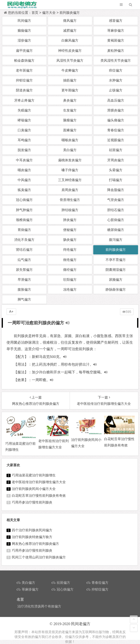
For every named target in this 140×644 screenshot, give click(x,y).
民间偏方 (24, 21)
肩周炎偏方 (70, 190)
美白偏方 (70, 150)
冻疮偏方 (70, 289)
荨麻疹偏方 (116, 30)
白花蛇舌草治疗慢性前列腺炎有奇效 (39, 496)
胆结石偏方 (116, 210)
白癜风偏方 (70, 40)
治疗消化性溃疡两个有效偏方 (39, 606)
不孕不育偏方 (116, 260)
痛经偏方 (70, 270)
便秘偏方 (70, 230)
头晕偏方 (116, 170)
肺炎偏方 (70, 220)
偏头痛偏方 (116, 120)
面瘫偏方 (70, 130)
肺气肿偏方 (24, 210)
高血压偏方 (116, 100)
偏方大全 (49, 13)
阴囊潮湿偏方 (116, 270)
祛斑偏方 (116, 150)
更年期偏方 (70, 90)
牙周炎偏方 (116, 160)
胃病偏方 (24, 230)
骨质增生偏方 (70, 200)
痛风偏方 (70, 21)
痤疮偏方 (70, 260)
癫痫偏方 (24, 30)
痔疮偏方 (70, 250)
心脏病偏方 (116, 220)
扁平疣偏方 (24, 51)
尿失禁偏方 (24, 270)
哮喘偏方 (24, 120)
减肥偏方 (70, 30)
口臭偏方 (24, 130)
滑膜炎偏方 (116, 110)
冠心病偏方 (24, 200)
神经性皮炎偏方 (70, 51)
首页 (35, 13)
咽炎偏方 (24, 170)
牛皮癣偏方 (70, 70)
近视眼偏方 (116, 140)
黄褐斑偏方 (116, 40)
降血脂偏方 (116, 190)
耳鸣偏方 (24, 140)
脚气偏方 (24, 299)
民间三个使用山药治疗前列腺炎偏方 (39, 557)
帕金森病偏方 (24, 60)
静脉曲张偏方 (116, 289)
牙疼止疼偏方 (24, 100)
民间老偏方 (81, 624)
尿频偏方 (116, 280)
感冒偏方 (116, 21)
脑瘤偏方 (70, 120)
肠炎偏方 (70, 240)
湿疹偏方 (24, 40)
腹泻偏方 (116, 240)
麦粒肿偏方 (116, 51)
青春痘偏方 (116, 130)
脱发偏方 (24, 150)
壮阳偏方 (70, 280)
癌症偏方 (116, 70)
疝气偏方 (24, 260)
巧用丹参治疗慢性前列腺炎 (32, 502)
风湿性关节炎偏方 (70, 60)
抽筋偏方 (70, 80)
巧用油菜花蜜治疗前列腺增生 (34, 475)
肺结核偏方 (70, 210)
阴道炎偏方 (24, 90)
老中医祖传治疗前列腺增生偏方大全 (39, 482)
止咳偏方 (116, 90)
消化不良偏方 (24, 240)
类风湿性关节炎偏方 (116, 60)
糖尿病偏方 (116, 230)
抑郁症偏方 (24, 80)
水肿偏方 (116, 80)
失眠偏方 (24, 110)
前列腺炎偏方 (70, 13)
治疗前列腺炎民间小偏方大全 (34, 489)
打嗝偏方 (116, 180)
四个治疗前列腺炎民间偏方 (32, 530)
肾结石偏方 (24, 250)
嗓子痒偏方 (70, 170)
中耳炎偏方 (24, 160)
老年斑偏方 (24, 70)
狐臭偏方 (24, 190)
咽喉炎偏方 (70, 140)
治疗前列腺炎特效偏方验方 (32, 537)
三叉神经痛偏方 (70, 180)
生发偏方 (70, 110)
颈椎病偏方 (24, 220)
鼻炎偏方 (70, 100)
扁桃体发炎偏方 (70, 160)
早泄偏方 (24, 280)
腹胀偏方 (24, 289)
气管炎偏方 (116, 200)
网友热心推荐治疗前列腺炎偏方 (35, 544)
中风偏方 (24, 180)
